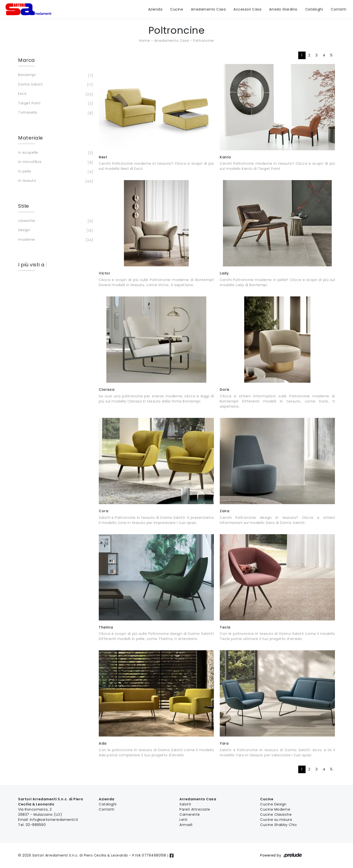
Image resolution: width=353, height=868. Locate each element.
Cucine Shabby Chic (279, 825)
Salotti (185, 804)
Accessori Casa (247, 9)
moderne (55, 240)
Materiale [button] (31, 138)
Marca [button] (27, 60)
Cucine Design (273, 804)
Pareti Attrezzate (195, 809)
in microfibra (55, 162)
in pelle (55, 172)
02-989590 (36, 825)
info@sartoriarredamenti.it (54, 820)
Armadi (186, 825)
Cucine (177, 9)
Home (144, 41)
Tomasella (55, 113)
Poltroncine (204, 41)
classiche (55, 221)
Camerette (190, 814)
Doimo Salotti (55, 85)
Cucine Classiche (276, 814)
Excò (55, 94)
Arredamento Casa (208, 9)
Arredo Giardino (283, 9)
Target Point (55, 104)
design (55, 230)
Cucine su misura (276, 820)
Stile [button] (24, 206)
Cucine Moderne (275, 809)
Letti (183, 820)
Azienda (155, 9)
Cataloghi (314, 9)
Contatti (338, 9)
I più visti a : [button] (33, 265)
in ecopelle (55, 153)
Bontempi (55, 75)
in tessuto (55, 181)
